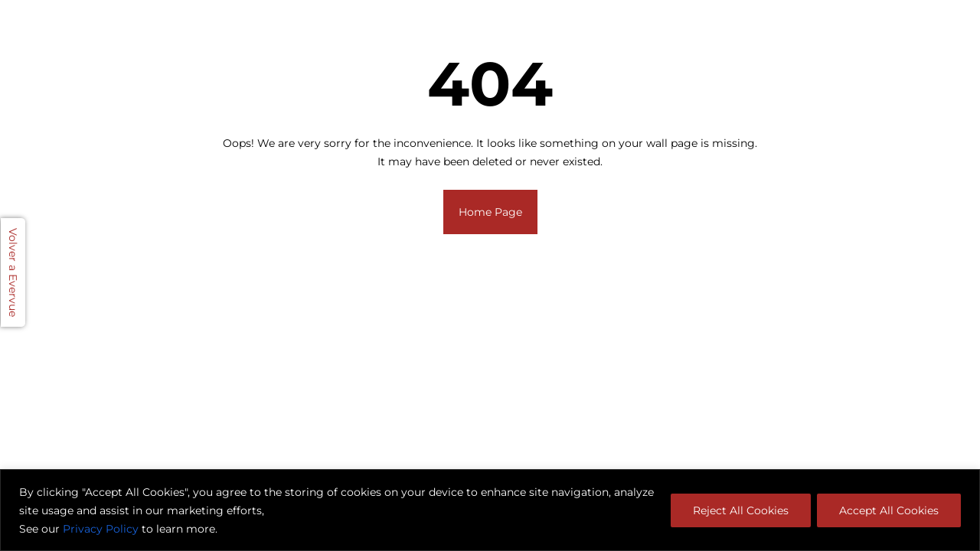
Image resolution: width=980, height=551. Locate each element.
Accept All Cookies (889, 510)
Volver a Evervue (13, 272)
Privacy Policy (101, 529)
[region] (490, 510)
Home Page (490, 212)
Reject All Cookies (741, 510)
